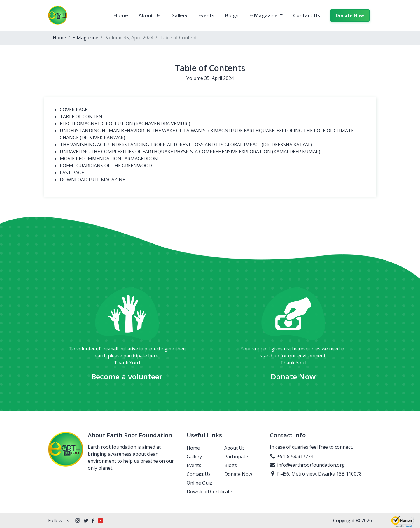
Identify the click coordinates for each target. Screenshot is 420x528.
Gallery (179, 15)
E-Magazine (264, 15)
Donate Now (350, 15)
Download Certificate (209, 492)
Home (121, 15)
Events (206, 15)
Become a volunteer (127, 376)
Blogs (232, 15)
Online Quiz (199, 483)
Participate (236, 457)
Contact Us (307, 15)
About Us (150, 15)
